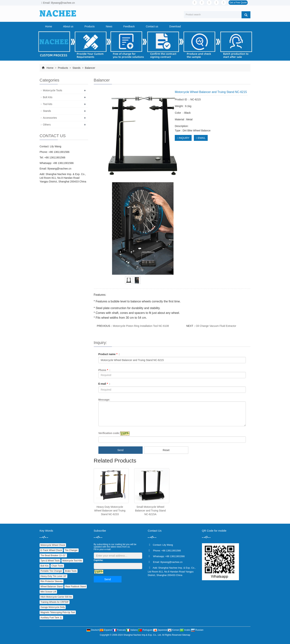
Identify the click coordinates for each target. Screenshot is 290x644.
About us (68, 26)
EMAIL (201, 138)
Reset (166, 450)
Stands (76, 68)
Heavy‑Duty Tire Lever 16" (53, 576)
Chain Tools (57, 566)
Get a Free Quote (238, 3)
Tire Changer (71, 550)
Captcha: (98, 560)
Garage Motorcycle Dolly (53, 607)
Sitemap (186, 635)
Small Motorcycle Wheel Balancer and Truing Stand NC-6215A (150, 511)
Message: (104, 400)
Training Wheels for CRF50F (55, 602)
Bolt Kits (48, 97)
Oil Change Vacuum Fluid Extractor (216, 326)
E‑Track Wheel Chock (51, 550)
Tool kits (48, 104)
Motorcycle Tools (53, 90)
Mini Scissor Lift (48, 592)
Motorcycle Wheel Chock (53, 545)
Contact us (152, 26)
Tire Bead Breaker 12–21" (53, 555)
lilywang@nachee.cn (59, 169)
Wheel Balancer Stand (52, 587)
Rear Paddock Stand (76, 587)
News (109, 26)
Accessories (50, 118)
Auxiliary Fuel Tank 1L (51, 618)
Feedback (129, 26)
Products (90, 26)
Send (120, 450)
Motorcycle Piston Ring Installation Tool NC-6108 (141, 326)
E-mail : (104, 384)
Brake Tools (71, 571)
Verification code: (109, 433)
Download (175, 26)
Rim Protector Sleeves (52, 581)
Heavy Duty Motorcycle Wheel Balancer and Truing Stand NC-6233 (110, 511)
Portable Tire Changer (51, 571)
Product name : (109, 354)
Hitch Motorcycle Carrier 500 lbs (56, 597)
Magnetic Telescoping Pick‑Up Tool (58, 612)
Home (49, 26)
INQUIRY (183, 138)
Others (47, 125)
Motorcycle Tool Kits (72, 561)
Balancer (90, 68)
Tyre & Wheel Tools (50, 561)
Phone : (104, 370)
